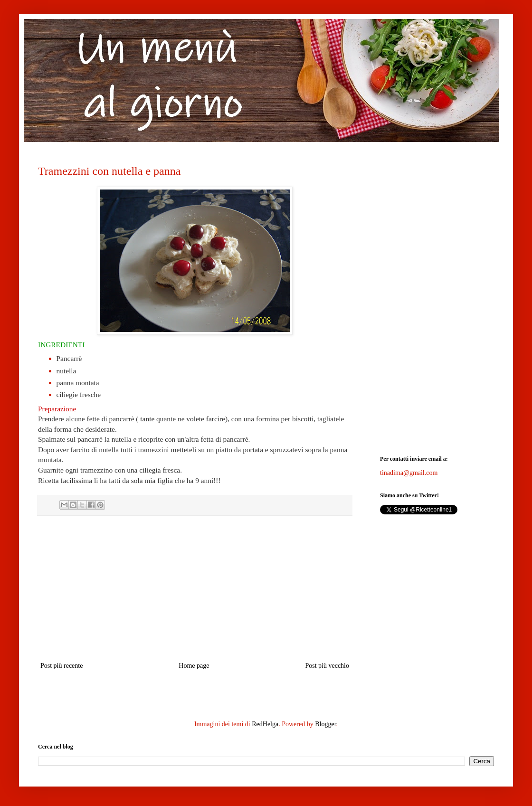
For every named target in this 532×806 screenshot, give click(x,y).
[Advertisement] (195, 588)
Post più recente (62, 666)
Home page (194, 666)
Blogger (325, 724)
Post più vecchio (327, 666)
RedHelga (265, 724)
